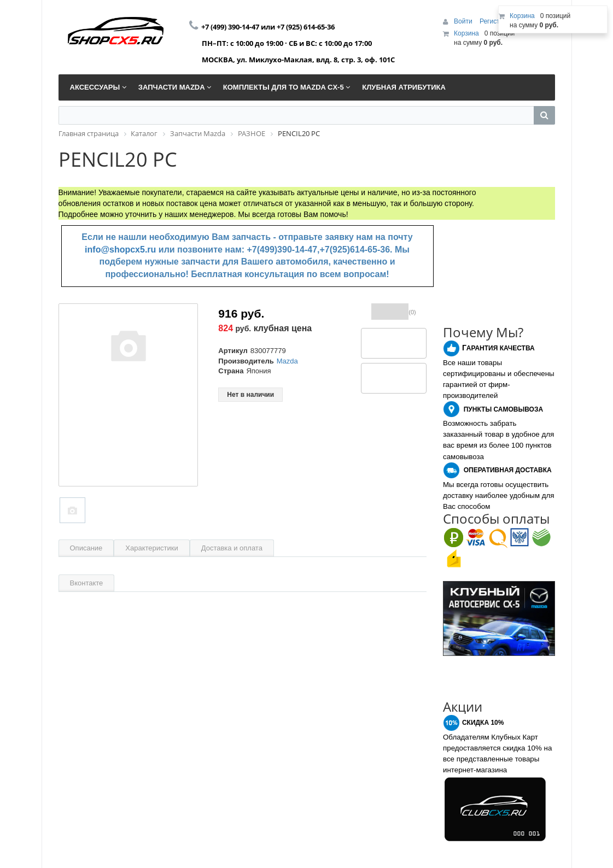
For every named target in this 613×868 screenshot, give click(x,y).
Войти (464, 21)
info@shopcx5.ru (120, 250)
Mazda (287, 361)
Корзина (466, 33)
